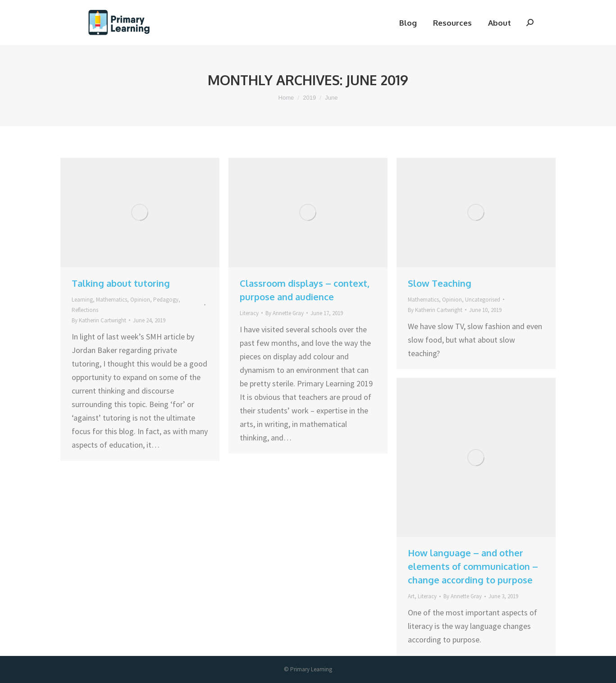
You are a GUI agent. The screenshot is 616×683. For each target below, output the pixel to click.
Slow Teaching (440, 283)
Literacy (249, 313)
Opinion (140, 300)
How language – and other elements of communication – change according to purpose (473, 566)
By (99, 320)
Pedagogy (166, 300)
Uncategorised (483, 300)
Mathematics (112, 300)
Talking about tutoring (121, 283)
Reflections (85, 310)
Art (411, 596)
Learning (82, 300)
